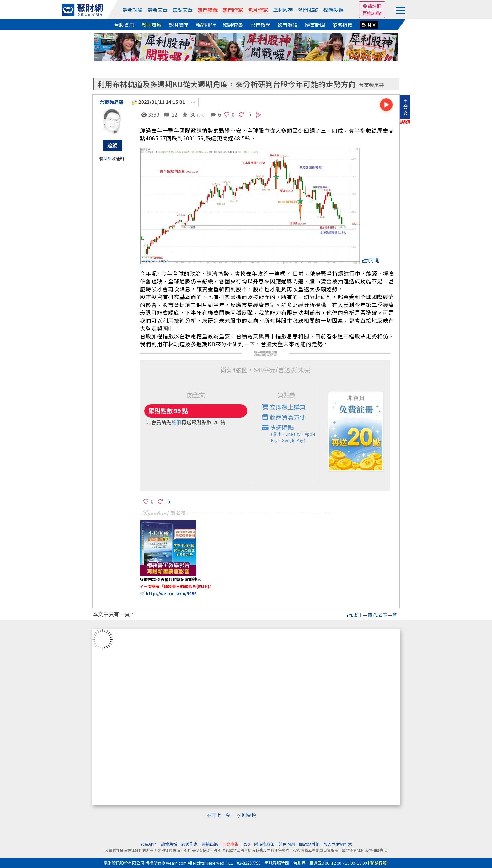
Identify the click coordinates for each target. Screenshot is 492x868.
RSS (246, 844)
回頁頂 (249, 815)
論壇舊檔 (169, 844)
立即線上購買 (284, 407)
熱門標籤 (208, 10)
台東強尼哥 (372, 85)
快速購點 (291, 433)
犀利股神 (283, 10)
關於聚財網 (309, 844)
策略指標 (342, 25)
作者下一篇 (386, 615)
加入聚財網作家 (338, 844)
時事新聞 (315, 25)
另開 (371, 260)
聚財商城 (151, 25)
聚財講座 (179, 25)
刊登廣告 (230, 844)
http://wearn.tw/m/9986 (171, 593)
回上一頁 (221, 815)
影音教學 (260, 25)
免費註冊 (372, 6)
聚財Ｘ (369, 25)
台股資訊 (124, 25)
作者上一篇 (359, 615)
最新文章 (158, 10)
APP (107, 159)
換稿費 (405, 122)
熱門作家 (233, 10)
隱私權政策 (264, 844)
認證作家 (190, 844)
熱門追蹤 (308, 10)
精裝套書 (233, 25)
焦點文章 (183, 10)
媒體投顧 (333, 10)
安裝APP (149, 844)
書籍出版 (210, 844)
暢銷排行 (206, 25)
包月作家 (258, 10)
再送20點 (372, 13)
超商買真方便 (284, 417)
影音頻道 (288, 25)
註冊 (176, 422)
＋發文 (405, 107)
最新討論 (132, 10)
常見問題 (287, 844)
